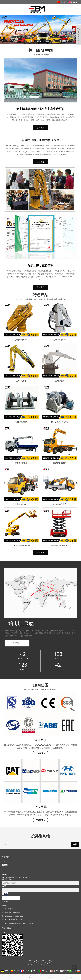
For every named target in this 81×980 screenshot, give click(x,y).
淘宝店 (5, 865)
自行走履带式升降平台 (60, 545)
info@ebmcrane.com (16, 920)
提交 (11, 898)
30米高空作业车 (21, 504)
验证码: (4, 886)
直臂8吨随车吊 (21, 463)
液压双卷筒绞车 (21, 422)
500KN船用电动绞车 (60, 422)
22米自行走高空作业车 (21, 545)
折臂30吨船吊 (21, 340)
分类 (51, 976)
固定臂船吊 (60, 381)
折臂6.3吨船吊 (60, 340)
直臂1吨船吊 (21, 381)
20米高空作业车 (60, 504)
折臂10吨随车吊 (60, 463)
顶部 (71, 976)
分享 (10, 976)
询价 (30, 976)
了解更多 (40, 128)
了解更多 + (40, 753)
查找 (75, 844)
